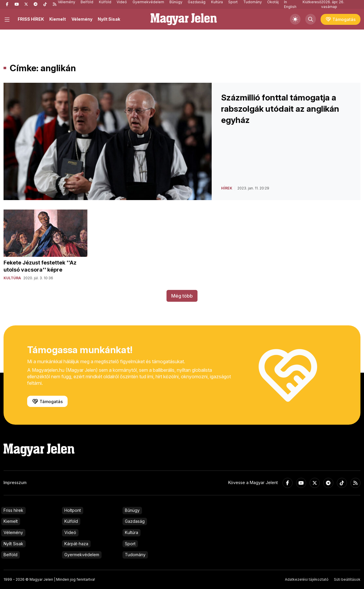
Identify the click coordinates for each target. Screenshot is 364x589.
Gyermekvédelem (82, 555)
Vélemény (82, 19)
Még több (182, 296)
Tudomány (135, 555)
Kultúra (132, 532)
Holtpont (73, 510)
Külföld (71, 521)
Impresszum (15, 482)
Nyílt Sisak (109, 19)
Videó (70, 532)
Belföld (10, 555)
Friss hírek (13, 510)
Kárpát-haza (76, 544)
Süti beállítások (347, 579)
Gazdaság (135, 521)
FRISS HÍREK (31, 19)
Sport (130, 544)
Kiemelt (58, 19)
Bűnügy (132, 510)
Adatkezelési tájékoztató (307, 579)
